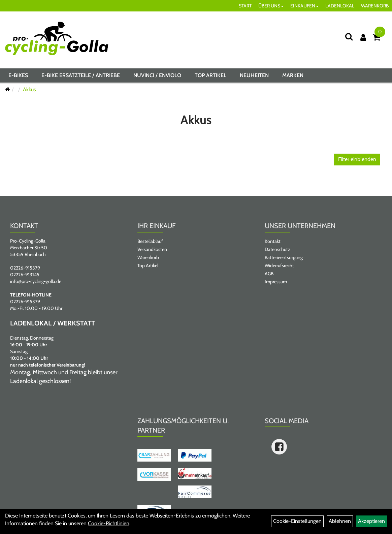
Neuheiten (254, 75)
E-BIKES (18, 75)
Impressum (276, 282)
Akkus (29, 89)
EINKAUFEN (304, 6)
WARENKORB (375, 6)
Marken (293, 75)
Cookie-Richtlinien (109, 523)
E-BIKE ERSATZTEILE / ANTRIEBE (81, 75)
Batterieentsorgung (284, 257)
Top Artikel (210, 75)
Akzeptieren (371, 521)
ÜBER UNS (271, 6)
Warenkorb (148, 257)
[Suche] (349, 37)
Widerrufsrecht (279, 265)
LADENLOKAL (340, 6)
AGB (269, 274)
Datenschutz (277, 249)
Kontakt (273, 241)
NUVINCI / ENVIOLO (157, 75)
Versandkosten (152, 249)
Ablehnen (340, 521)
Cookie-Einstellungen (297, 521)
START (245, 6)
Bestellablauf (150, 241)
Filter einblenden (357, 159)
